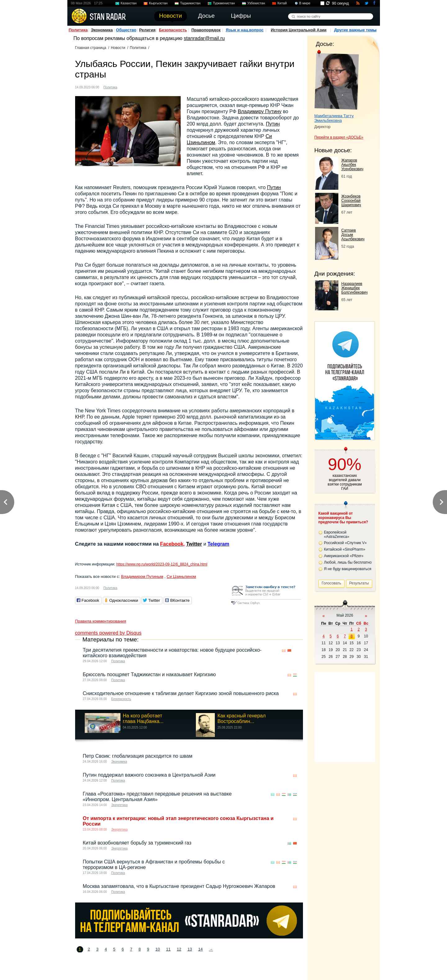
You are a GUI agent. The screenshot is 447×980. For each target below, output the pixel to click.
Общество (126, 30)
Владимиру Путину (260, 111)
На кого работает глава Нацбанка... (143, 718)
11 (168, 949)
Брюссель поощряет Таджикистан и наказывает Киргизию (149, 674)
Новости (118, 48)
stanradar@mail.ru (204, 38)
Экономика (102, 30)
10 (158, 949)
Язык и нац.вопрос (245, 30)
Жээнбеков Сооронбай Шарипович (351, 201)
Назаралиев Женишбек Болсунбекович (355, 288)
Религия (147, 30)
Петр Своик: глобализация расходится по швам (138, 756)
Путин (273, 124)
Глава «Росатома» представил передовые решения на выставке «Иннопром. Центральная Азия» (157, 797)
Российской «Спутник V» (345, 543)
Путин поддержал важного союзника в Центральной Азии (149, 775)
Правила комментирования (101, 621)
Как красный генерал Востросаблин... (241, 718)
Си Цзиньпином (181, 576)
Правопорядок (206, 30)
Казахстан (129, 3)
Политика (78, 30)
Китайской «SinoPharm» (345, 549)
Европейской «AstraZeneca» (337, 534)
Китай (282, 3)
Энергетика (119, 805)
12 (179, 949)
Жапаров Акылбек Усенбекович (352, 165)
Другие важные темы (355, 30)
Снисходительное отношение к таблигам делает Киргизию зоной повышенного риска (181, 693)
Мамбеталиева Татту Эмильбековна (334, 118)
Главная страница (91, 48)
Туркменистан (224, 3)
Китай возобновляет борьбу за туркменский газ (137, 843)
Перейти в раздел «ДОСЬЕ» (339, 137)
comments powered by (108, 633)
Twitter (194, 544)
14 (200, 949)
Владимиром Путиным (142, 576)
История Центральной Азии (299, 30)
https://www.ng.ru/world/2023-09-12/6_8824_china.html (162, 564)
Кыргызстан (158, 3)
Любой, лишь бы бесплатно (348, 562)
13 (190, 949)
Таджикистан (190, 3)
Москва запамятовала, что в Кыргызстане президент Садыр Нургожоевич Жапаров (179, 886)
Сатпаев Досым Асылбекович (353, 235)
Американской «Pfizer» (344, 556)
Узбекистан (256, 3)
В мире (305, 3)
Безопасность (173, 30)
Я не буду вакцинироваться (348, 569)
